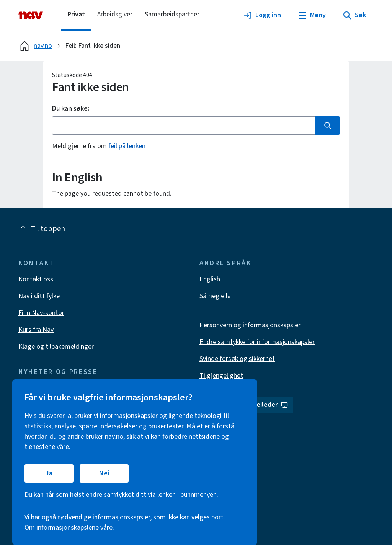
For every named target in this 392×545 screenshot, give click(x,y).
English (210, 279)
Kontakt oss (36, 279)
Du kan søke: (71, 109)
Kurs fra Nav (36, 330)
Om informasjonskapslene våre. (69, 528)
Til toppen (42, 229)
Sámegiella (215, 296)
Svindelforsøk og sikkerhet (237, 359)
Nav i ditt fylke (39, 296)
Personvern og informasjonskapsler (250, 325)
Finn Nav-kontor (41, 313)
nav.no (35, 46)
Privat (76, 14)
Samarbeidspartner (172, 14)
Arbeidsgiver (115, 14)
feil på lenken (127, 146)
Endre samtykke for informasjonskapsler (257, 342)
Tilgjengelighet (221, 376)
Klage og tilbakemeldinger (56, 347)
